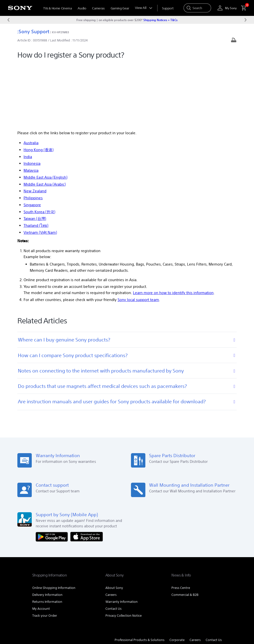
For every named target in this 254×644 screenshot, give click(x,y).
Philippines (33, 135)
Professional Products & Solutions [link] (140, 576)
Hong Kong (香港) (39, 86)
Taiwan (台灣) (35, 155)
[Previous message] (8, 20)
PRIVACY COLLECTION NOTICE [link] (52, 617)
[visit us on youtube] (206, 589)
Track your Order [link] (45, 552)
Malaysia (31, 107)
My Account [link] (41, 545)
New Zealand (35, 128)
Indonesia (32, 100)
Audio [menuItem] (82, 8)
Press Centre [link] (181, 524)
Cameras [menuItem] (98, 8)
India (28, 93)
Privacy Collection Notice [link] (124, 552)
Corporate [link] (177, 576)
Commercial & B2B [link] (185, 531)
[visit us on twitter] (217, 589)
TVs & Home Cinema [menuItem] (57, 8)
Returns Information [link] (47, 538)
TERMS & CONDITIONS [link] (47, 612)
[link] (45, 590)
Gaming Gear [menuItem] (120, 8)
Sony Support (33, 31)
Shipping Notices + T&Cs (160, 20)
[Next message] (246, 20)
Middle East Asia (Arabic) (45, 121)
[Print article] (234, 41)
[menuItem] (168, 8)
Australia (31, 80)
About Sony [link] (114, 524)
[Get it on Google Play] (53, 473)
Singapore (32, 142)
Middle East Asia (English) (46, 114)
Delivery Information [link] (47, 531)
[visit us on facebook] (195, 589)
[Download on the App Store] (87, 473)
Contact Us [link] (113, 545)
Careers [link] (111, 531)
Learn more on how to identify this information (173, 229)
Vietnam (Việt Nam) (40, 169)
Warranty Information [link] (122, 538)
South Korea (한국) (39, 148)
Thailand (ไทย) (36, 162)
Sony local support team (138, 236)
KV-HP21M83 (61, 32)
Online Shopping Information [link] (54, 524)
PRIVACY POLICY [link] (75, 612)
